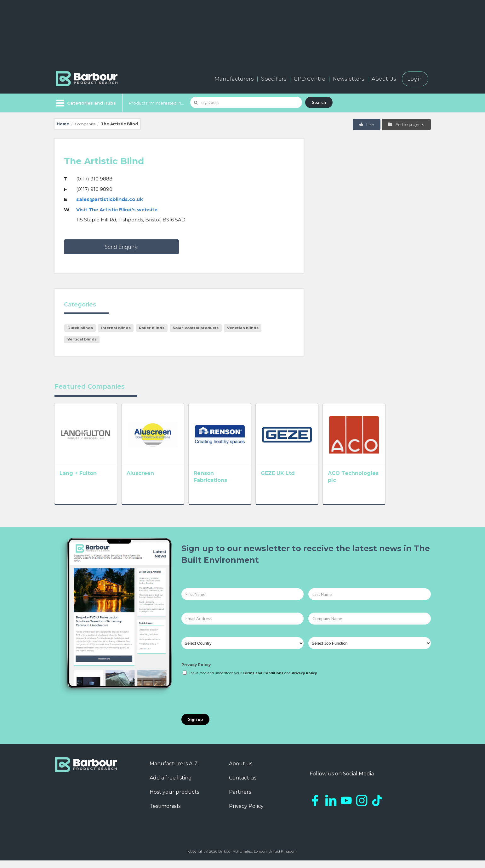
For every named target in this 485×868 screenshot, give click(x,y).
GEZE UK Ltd (305, 482)
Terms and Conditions (263, 680)
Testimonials (165, 813)
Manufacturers (234, 79)
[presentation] (229, 702)
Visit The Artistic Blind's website (117, 210)
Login (415, 79)
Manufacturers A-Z (174, 771)
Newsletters (348, 79)
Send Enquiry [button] (121, 247)
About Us (384, 79)
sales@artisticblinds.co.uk (110, 199)
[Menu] (85, 103)
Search (319, 102)
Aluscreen (149, 482)
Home (63, 124)
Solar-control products (196, 328)
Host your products (174, 799)
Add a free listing (171, 785)
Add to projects (406, 124)
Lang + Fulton (78, 482)
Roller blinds (152, 328)
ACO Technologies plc (395, 482)
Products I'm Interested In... (156, 103)
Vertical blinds (82, 339)
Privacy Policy (196, 672)
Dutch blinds (80, 328)
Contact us (243, 785)
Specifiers (274, 79)
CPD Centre (310, 79)
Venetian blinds (243, 328)
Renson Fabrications (240, 482)
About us (241, 771)
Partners (240, 799)
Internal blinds (116, 328)
